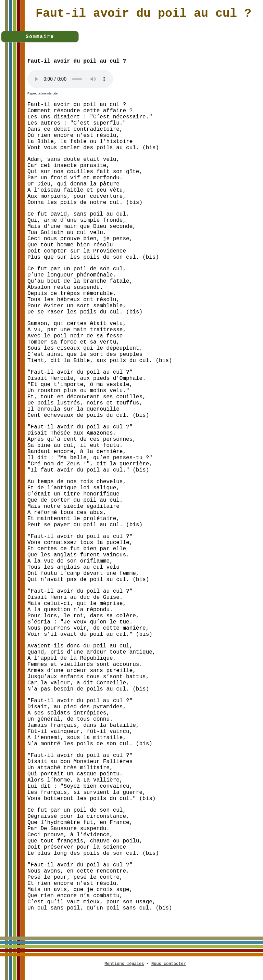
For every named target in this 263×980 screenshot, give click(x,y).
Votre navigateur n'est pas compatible (70, 79)
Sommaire (40, 37)
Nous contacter (169, 964)
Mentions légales (124, 964)
